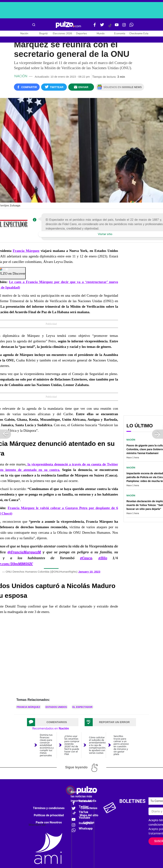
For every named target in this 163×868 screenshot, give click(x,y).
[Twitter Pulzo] (102, 26)
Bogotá (43, 33)
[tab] (53, 722)
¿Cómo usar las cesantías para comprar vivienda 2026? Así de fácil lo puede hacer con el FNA (72, 745)
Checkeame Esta (139, 33)
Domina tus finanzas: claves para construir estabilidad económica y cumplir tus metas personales (47, 745)
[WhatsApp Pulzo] (131, 26)
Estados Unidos (56, 707)
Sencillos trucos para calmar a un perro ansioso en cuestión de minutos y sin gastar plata (121, 745)
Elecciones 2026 (62, 33)
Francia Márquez (26, 251)
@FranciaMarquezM (24, 552)
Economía (120, 33)
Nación (24, 33)
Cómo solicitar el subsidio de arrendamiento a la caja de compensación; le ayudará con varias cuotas (97, 745)
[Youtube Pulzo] (117, 26)
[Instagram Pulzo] (124, 26)
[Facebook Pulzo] (95, 26)
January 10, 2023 (89, 572)
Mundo (101, 33)
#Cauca (86, 558)
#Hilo (103, 558)
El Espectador (82, 707)
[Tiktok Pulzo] (110, 27)
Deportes (82, 33)
